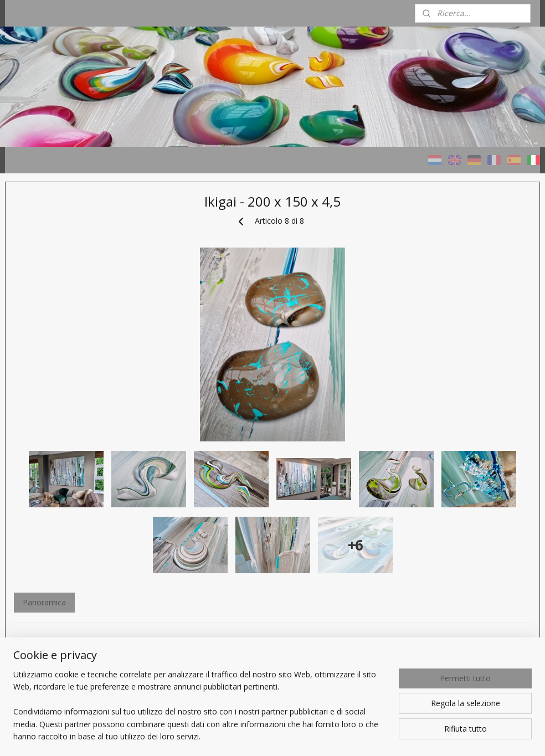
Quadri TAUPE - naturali (57, 324)
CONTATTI (34, 473)
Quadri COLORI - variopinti (62, 296)
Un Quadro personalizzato (61, 407)
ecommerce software (376, 736)
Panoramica (200, 668)
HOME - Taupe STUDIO (57, 268)
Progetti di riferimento (54, 379)
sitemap (309, 736)
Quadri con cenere (47, 351)
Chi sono (30, 445)
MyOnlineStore (474, 736)
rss (333, 736)
